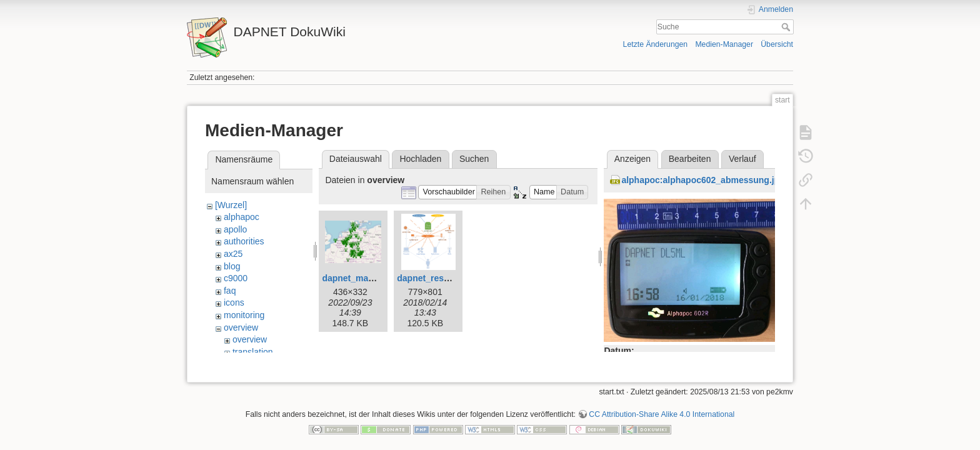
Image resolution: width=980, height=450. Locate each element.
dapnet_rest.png (431, 278)
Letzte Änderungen (656, 44)
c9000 (236, 278)
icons (234, 302)
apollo (235, 229)
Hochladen (420, 159)
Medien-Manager (724, 44)
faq (230, 291)
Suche (787, 27)
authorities (244, 241)
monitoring (244, 315)
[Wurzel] (231, 205)
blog (232, 266)
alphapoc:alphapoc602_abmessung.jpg (703, 180)
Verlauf (742, 159)
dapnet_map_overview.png (378, 278)
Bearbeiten (690, 159)
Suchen (474, 159)
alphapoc (242, 217)
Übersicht (777, 44)
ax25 (233, 254)
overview (241, 327)
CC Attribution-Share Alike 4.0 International (662, 400)
